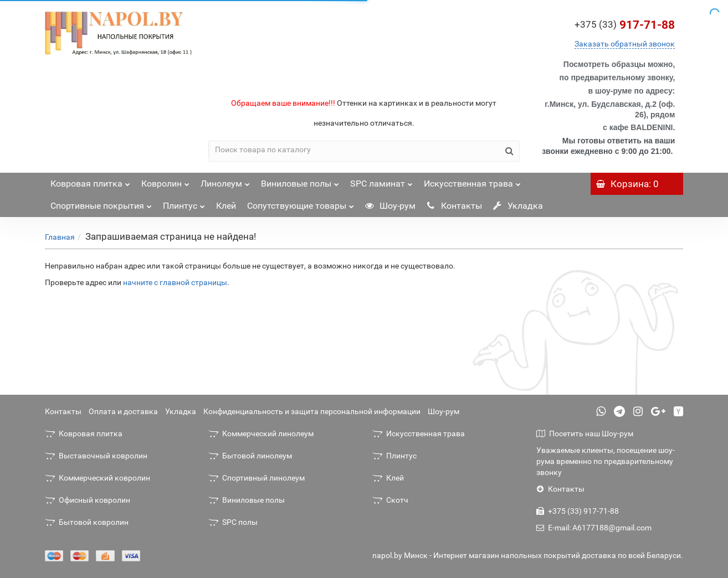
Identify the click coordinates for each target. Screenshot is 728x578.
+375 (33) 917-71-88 (578, 511)
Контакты (454, 206)
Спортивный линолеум (257, 478)
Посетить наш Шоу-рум (585, 433)
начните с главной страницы (175, 282)
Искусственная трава (472, 181)
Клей (226, 206)
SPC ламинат (381, 181)
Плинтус (184, 203)
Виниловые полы (300, 181)
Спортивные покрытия (101, 203)
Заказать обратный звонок (625, 44)
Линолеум (225, 181)
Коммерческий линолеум (261, 433)
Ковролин (165, 181)
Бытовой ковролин (87, 522)
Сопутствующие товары (301, 203)
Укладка (518, 206)
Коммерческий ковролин (98, 478)
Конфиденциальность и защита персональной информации (312, 411)
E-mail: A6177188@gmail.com (594, 528)
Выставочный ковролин (96, 456)
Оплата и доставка (123, 411)
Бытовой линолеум (250, 456)
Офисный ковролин (88, 500)
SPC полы (233, 522)
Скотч (390, 500)
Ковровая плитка (90, 181)
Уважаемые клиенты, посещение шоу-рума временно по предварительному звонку (606, 461)
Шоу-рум (390, 206)
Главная (60, 237)
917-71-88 (625, 25)
